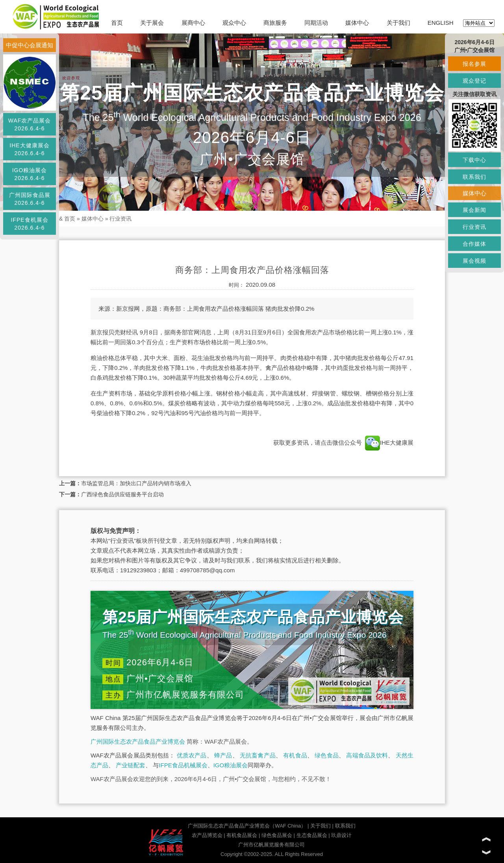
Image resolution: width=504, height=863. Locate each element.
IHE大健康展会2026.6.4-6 (29, 149)
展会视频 (474, 261)
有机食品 (295, 755)
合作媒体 (474, 244)
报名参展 (474, 64)
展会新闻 (474, 210)
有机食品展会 (242, 835)
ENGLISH (441, 23)
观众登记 (474, 81)
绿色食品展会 (277, 835)
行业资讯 (120, 219)
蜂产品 (223, 755)
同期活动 (316, 23)
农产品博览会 (207, 835)
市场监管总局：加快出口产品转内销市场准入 (136, 483)
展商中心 (193, 23)
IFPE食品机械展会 (183, 765)
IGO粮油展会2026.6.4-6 (30, 174)
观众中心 (234, 23)
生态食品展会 (312, 835)
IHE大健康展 (388, 443)
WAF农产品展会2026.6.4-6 (30, 124)
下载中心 (474, 160)
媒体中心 (357, 23)
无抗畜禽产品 (258, 755)
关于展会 (152, 23)
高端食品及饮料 (367, 755)
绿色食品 (327, 755)
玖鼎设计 (341, 835)
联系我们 (345, 826)
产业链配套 (131, 765)
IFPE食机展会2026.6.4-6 (29, 224)
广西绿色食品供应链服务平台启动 (122, 494)
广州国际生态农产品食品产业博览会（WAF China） (247, 826)
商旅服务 (275, 23)
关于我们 (398, 23)
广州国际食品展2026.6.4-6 (30, 199)
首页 (117, 23)
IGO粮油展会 (231, 765)
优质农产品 (192, 755)
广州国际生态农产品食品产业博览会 (138, 741)
